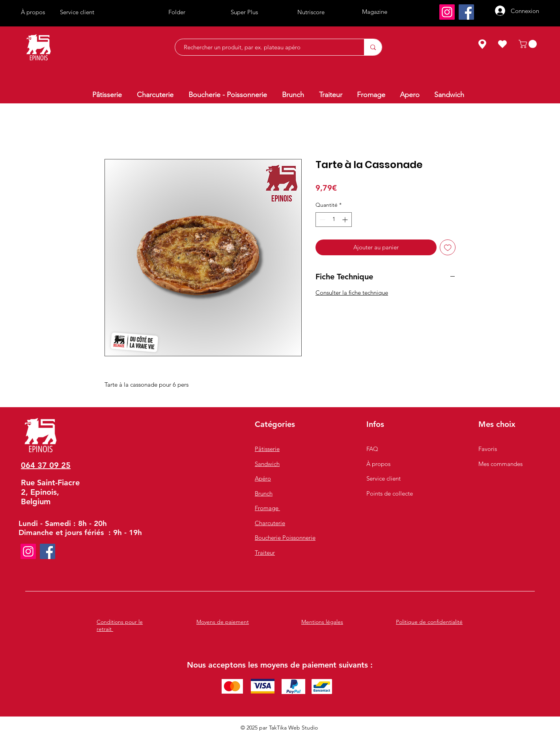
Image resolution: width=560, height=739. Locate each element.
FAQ (372, 449)
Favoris (488, 449)
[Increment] (346, 220)
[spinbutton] (334, 220)
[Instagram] (447, 12)
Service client (384, 478)
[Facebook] (466, 12)
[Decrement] (322, 220)
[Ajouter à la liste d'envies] (448, 248)
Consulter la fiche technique (352, 293)
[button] (529, 44)
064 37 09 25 (46, 465)
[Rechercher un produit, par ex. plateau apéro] (266, 47)
